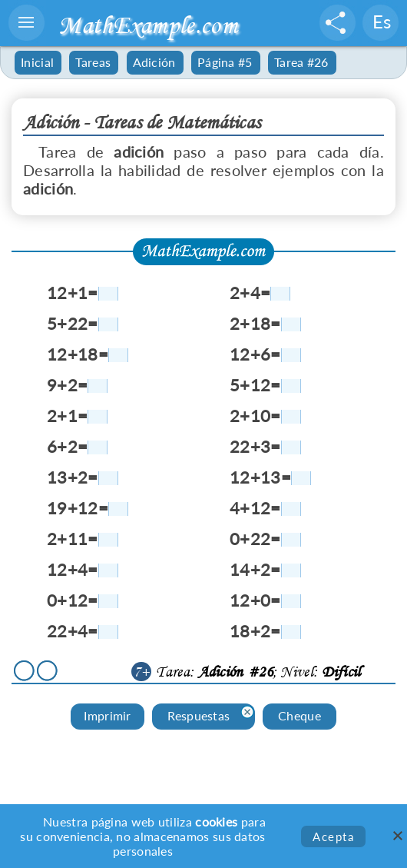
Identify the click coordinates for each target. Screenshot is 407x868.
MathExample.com (148, 25)
